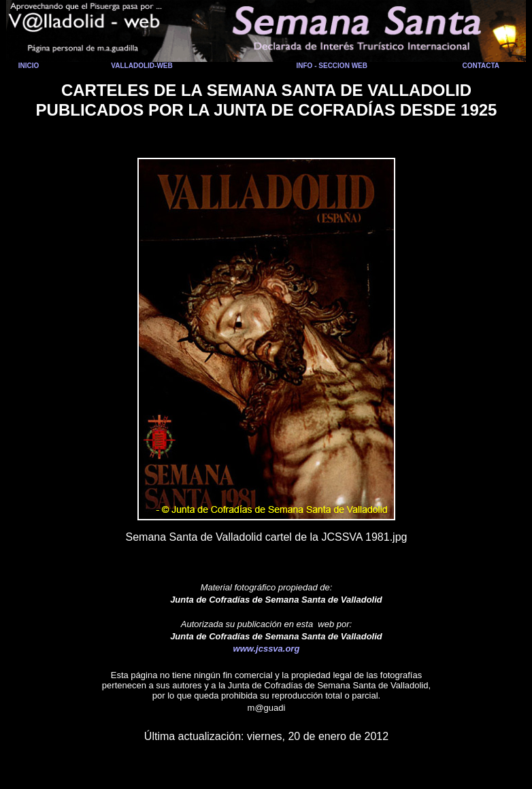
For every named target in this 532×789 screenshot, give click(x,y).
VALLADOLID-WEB (142, 66)
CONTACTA (481, 66)
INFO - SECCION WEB (332, 66)
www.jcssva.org (267, 649)
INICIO (29, 66)
